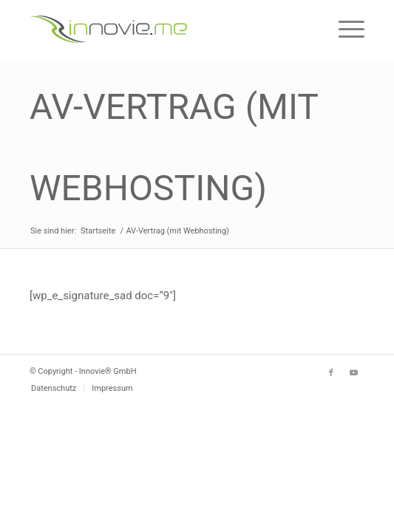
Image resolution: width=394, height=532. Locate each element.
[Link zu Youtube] (353, 373)
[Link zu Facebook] (331, 373)
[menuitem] (54, 389)
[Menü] (344, 30)
